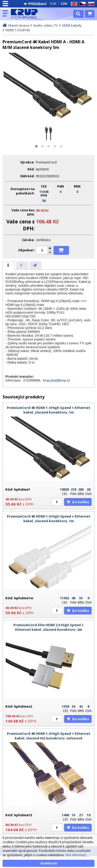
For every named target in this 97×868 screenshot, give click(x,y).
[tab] (9, 265)
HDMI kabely (72, 25)
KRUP (26, 14)
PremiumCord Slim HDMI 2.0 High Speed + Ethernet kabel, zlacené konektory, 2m (48, 627)
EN (73, 4)
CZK (64, 4)
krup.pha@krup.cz (57, 380)
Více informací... (77, 855)
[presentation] (9, 265)
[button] (36, 146)
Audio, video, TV (46, 25)
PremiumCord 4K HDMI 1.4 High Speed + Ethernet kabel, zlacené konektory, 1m (49, 410)
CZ (82, 4)
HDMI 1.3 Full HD (18, 30)
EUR (53, 4)
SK (90, 4)
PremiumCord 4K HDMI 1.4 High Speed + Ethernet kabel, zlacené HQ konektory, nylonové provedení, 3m (49, 738)
